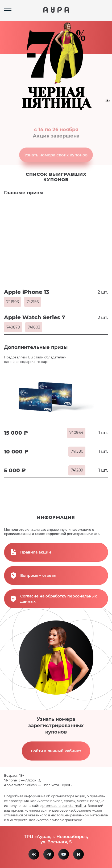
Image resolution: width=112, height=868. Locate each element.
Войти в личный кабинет (56, 751)
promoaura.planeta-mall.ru (64, 806)
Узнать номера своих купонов (56, 158)
